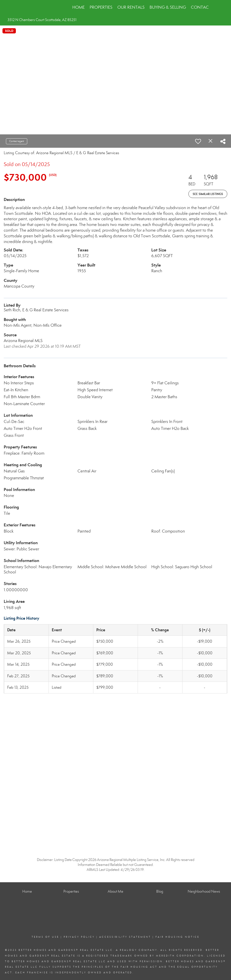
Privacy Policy (79, 937)
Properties (101, 7)
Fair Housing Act (139, 967)
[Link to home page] (25, 7)
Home (78, 7)
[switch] (198, 141)
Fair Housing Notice (178, 937)
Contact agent (17, 141)
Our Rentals (131, 7)
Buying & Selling (168, 7)
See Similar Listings (208, 194)
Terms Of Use (45, 937)
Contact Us (204, 7)
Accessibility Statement (125, 937)
